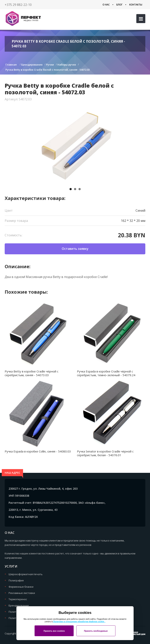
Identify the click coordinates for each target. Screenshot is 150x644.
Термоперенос (18, 599)
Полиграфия (16, 580)
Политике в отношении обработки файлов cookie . (79, 622)
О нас (106, 5)
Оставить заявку (75, 249)
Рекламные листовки (22, 593)
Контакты (136, 5)
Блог (119, 5)
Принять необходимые (96, 631)
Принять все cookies (54, 631)
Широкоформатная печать (26, 574)
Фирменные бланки (21, 587)
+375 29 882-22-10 (18, 5)
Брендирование (19, 605)
